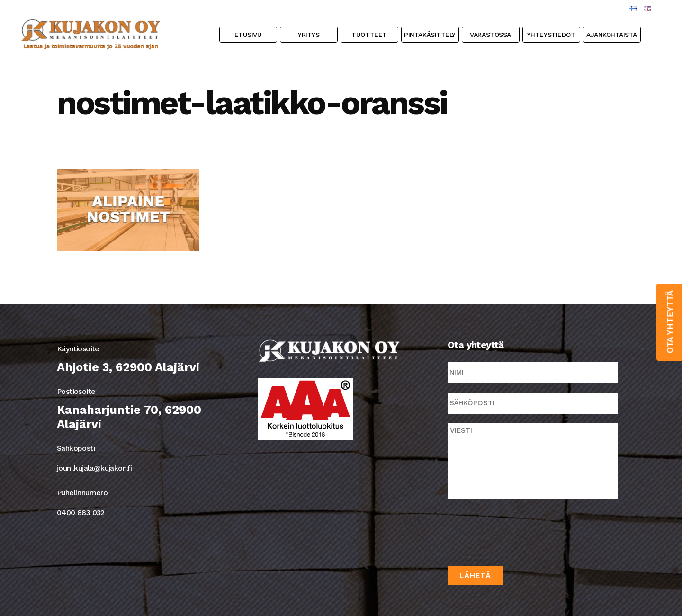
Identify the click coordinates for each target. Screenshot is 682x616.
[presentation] (520, 531)
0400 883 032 (81, 513)
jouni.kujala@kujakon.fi (94, 468)
